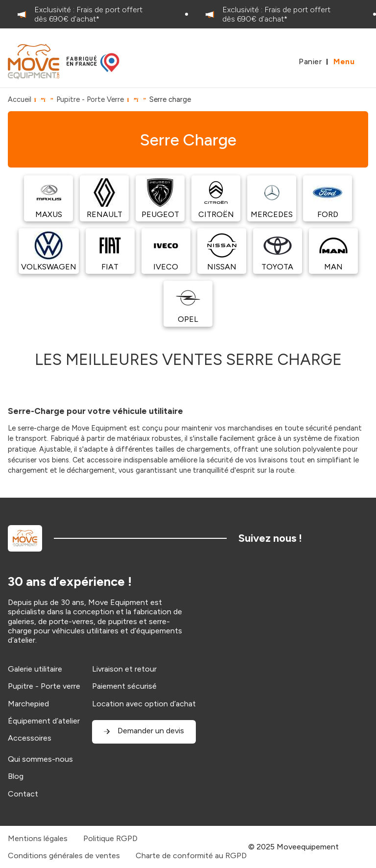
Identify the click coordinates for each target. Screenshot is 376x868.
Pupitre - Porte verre (44, 686)
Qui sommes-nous (40, 759)
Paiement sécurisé (124, 686)
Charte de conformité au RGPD (191, 856)
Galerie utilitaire (35, 669)
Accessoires (30, 738)
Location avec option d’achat (144, 704)
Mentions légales (38, 838)
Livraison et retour (124, 669)
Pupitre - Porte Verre (90, 99)
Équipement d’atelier (44, 721)
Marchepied (28, 704)
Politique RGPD (110, 838)
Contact (23, 794)
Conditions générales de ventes (64, 856)
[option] (94, 14)
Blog (16, 776)
